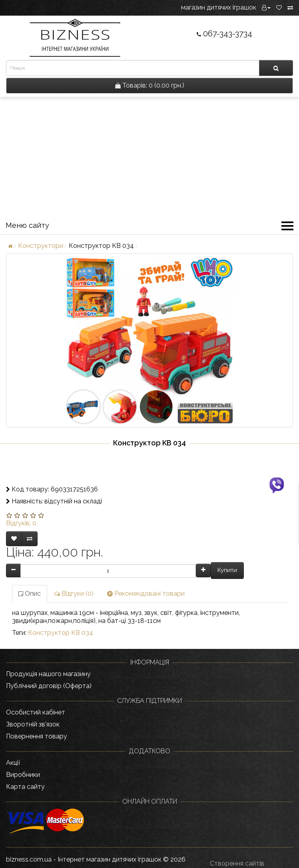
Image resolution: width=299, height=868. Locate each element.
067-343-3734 (224, 34)
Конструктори (41, 246)
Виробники (23, 775)
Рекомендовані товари (146, 594)
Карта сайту (25, 787)
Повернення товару (37, 736)
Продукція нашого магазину (48, 674)
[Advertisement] (149, 157)
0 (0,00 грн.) (150, 85)
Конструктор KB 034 (61, 633)
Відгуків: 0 (21, 523)
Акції (13, 763)
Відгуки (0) (74, 594)
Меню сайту (149, 227)
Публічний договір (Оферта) (49, 686)
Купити (227, 570)
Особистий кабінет (36, 712)
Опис (30, 594)
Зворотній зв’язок (33, 724)
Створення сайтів (237, 863)
